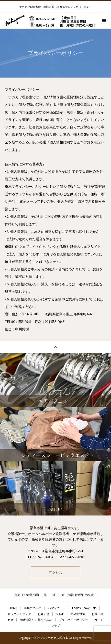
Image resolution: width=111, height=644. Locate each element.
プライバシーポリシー (73, 620)
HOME (13, 608)
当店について (33, 608)
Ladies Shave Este (84, 608)
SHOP (60, 614)
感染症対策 (78, 614)
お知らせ (44, 614)
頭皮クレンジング (19, 614)
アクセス (55, 573)
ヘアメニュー (57, 608)
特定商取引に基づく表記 (36, 620)
